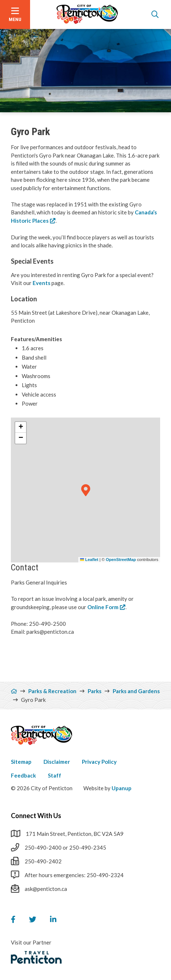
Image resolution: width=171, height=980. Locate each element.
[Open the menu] (15, 14)
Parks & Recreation (52, 691)
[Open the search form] (155, 14)
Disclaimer (57, 762)
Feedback (23, 775)
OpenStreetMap (121, 560)
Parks (95, 691)
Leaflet (89, 560)
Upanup (122, 788)
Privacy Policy (99, 762)
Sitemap (21, 762)
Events (42, 283)
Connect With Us (36, 816)
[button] (86, 490)
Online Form (103, 607)
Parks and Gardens (136, 691)
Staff (55, 775)
